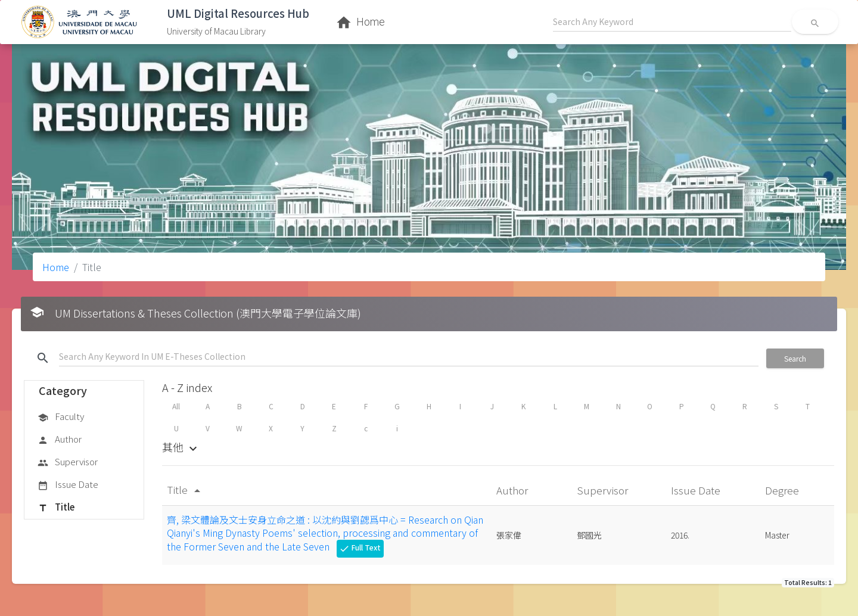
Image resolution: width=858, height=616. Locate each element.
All (176, 406)
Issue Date (68, 485)
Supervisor (68, 462)
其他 (181, 447)
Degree (783, 490)
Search (795, 358)
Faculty (61, 417)
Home (56, 267)
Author (60, 440)
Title (56, 508)
